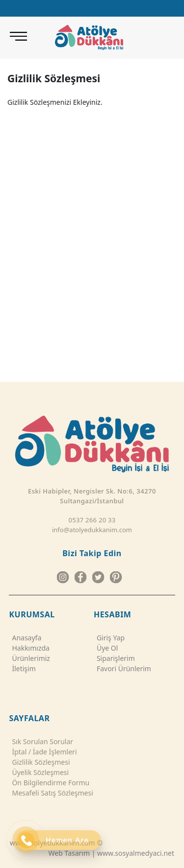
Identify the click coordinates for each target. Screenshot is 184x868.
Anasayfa (25, 638)
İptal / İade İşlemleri (43, 752)
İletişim (22, 669)
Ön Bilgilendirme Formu (49, 783)
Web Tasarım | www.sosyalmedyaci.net (111, 853)
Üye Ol (106, 648)
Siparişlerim (114, 658)
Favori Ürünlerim (122, 669)
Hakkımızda (29, 648)
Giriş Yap (109, 638)
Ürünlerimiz (29, 658)
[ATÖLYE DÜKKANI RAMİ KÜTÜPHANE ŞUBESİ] (131, 47)
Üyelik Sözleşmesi (39, 772)
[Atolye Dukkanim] (89, 37)
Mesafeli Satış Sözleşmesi (51, 793)
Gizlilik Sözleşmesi (39, 762)
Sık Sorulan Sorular (41, 741)
